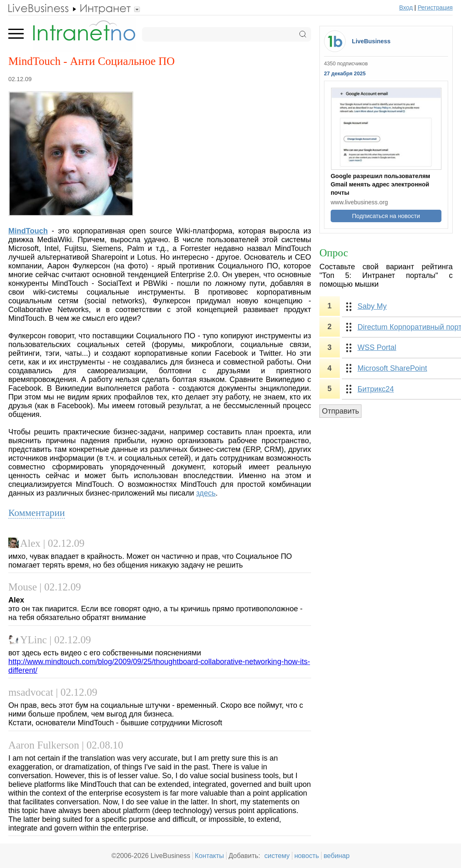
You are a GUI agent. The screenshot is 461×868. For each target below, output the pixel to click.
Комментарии (37, 513)
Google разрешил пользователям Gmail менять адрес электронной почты (380, 184)
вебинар (337, 856)
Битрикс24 (376, 389)
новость (307, 856)
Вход (406, 7)
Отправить (340, 411)
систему (277, 856)
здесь (206, 493)
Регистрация (435, 7)
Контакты (209, 856)
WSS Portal (377, 347)
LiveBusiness (371, 41)
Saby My (372, 306)
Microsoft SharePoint (392, 368)
